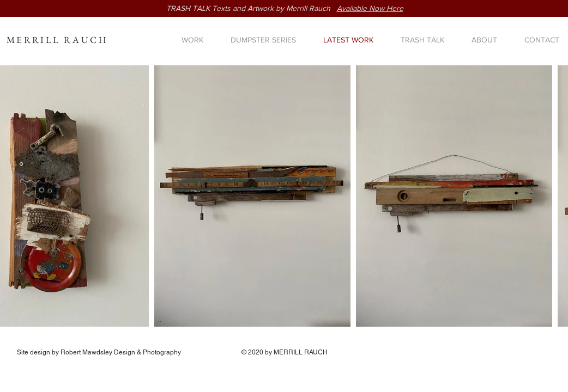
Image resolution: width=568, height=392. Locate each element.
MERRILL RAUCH (57, 40)
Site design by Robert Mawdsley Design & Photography (99, 352)
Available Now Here (370, 8)
